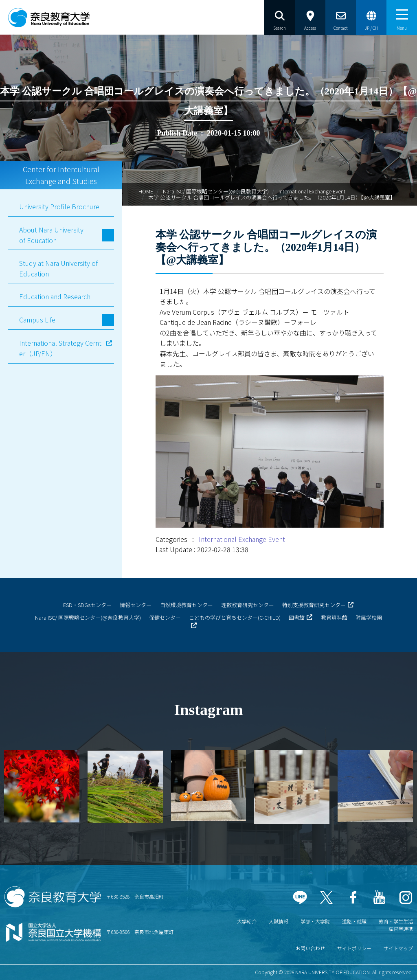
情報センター (136, 605)
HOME (146, 191)
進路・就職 (354, 921)
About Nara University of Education (51, 235)
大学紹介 (247, 921)
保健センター (165, 617)
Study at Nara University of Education (58, 268)
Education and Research (55, 296)
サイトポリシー (354, 948)
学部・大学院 (315, 921)
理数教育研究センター (248, 605)
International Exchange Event (312, 191)
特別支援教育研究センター (314, 605)
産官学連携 (401, 928)
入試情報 (279, 921)
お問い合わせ (310, 948)
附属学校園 (369, 617)
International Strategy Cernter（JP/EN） (60, 348)
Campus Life (37, 320)
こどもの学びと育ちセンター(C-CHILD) (235, 617)
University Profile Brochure (59, 206)
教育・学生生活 (396, 921)
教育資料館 (334, 617)
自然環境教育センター (187, 605)
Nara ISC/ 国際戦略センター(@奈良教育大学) (216, 191)
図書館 (297, 617)
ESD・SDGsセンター (87, 605)
